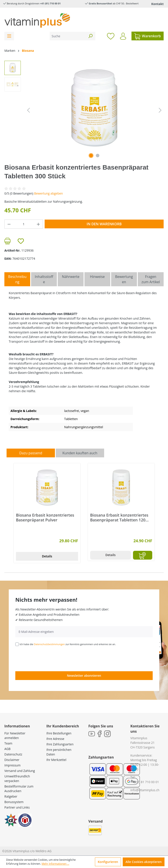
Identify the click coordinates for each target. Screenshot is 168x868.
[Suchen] (90, 36)
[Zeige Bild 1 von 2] (91, 156)
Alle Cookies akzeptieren (144, 862)
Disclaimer (12, 760)
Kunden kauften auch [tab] (80, 453)
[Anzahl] (24, 224)
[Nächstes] (160, 110)
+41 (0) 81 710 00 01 (145, 782)
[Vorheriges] (28, 110)
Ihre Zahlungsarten (60, 744)
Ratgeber (11, 796)
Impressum (12, 765)
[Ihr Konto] (123, 36)
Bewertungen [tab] (124, 279)
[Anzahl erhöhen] (38, 224)
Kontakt (157, 4)
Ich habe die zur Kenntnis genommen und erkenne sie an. (68, 644)
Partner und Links (17, 807)
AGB (7, 749)
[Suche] (68, 36)
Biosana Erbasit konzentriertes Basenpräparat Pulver (45, 517)
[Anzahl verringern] (9, 224)
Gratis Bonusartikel (100, 3)
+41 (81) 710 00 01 (50, 3)
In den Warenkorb (104, 224)
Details (47, 556)
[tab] (17, 279)
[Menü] (9, 36)
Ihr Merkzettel (56, 760)
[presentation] (49, 658)
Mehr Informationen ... (55, 864)
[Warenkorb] (148, 36)
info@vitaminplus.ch (145, 790)
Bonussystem (14, 802)
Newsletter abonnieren (84, 676)
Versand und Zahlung (20, 771)
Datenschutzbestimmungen (49, 644)
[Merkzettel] (111, 36)
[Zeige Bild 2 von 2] (98, 156)
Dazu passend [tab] (31, 453)
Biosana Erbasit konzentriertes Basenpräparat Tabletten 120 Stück (119, 517)
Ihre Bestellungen (59, 733)
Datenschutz (13, 754)
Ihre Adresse (55, 739)
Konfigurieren (108, 862)
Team (8, 743)
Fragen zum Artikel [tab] (151, 279)
